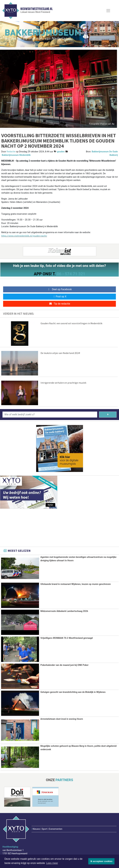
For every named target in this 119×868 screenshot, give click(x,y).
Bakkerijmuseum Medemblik (16, 155)
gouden (61, 152)
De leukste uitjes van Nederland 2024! (60, 353)
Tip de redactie (59, 304)
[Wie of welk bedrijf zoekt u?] (50, 415)
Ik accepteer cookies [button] (101, 861)
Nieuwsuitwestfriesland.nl (36, 9)
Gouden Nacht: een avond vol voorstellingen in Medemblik (71, 323)
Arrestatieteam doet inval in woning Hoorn (62, 719)
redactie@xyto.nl (15, 842)
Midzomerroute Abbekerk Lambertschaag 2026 (64, 611)
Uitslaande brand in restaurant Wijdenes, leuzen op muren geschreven (76, 584)
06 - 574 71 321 (71, 274)
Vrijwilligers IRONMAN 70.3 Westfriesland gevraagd (67, 638)
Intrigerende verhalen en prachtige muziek (63, 383)
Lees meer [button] (52, 863)
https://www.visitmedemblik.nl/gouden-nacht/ (24, 236)
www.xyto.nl (13, 846)
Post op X (59, 296)
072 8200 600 (13, 838)
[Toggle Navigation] (108, 11)
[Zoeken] (108, 415)
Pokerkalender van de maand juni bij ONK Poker (64, 665)
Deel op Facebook (59, 289)
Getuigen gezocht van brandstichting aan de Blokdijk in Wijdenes (73, 692)
